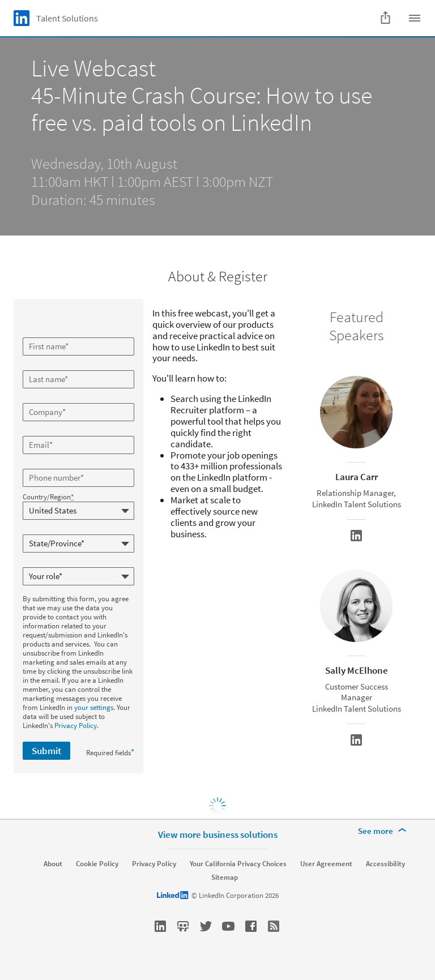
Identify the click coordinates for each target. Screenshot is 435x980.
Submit (46, 751)
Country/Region (48, 497)
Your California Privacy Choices (238, 864)
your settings (94, 707)
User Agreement (326, 864)
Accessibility (385, 864)
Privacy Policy (76, 726)
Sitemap (225, 878)
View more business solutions (218, 835)
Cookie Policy (97, 864)
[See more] (384, 831)
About (53, 864)
